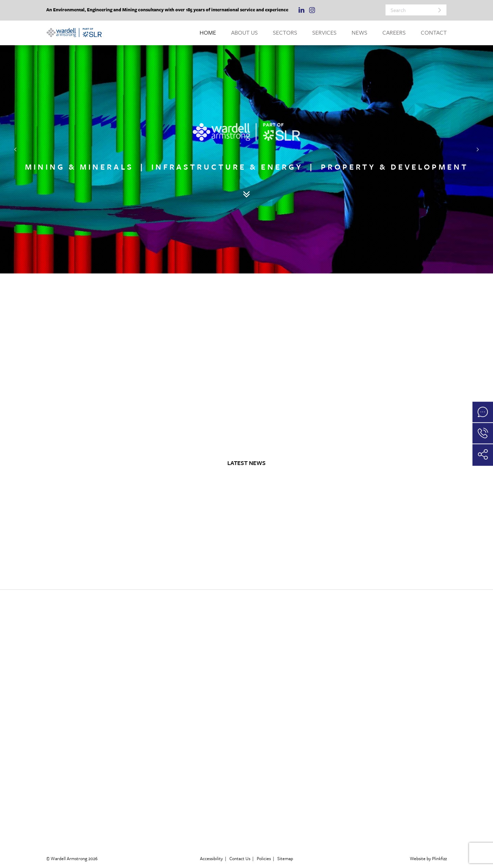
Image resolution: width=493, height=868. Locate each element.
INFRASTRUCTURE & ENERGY (227, 167)
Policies (264, 858)
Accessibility (211, 858)
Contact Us (240, 858)
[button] (15, 149)
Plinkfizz (439, 858)
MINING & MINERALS (79, 167)
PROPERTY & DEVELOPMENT (395, 167)
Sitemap (285, 858)
